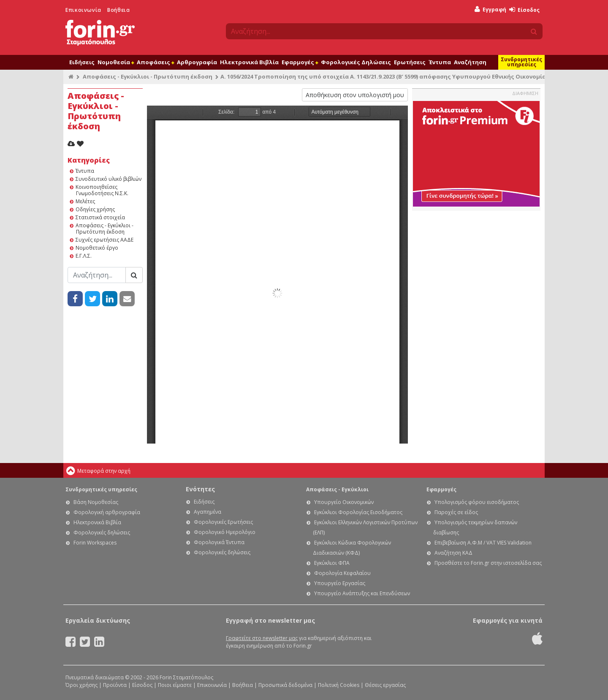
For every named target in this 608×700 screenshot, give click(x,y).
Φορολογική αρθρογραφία (107, 512)
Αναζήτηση (470, 62)
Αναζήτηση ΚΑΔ (453, 553)
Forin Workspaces (95, 543)
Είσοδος (524, 10)
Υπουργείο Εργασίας (340, 583)
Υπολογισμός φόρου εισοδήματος (477, 502)
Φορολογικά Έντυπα (219, 542)
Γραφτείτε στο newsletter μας (262, 638)
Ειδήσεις (82, 62)
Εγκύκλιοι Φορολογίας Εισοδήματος (358, 512)
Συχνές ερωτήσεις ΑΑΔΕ (104, 240)
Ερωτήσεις (410, 62)
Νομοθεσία (116, 62)
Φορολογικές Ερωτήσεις (223, 522)
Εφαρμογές (300, 62)
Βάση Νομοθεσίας (96, 502)
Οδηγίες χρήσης (95, 209)
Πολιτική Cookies (339, 685)
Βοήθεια (118, 10)
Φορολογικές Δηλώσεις (356, 62)
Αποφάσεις (155, 62)
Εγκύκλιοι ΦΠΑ (332, 563)
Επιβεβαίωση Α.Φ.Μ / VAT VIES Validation (483, 543)
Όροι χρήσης (81, 685)
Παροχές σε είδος (456, 512)
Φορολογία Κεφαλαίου (342, 573)
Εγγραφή (490, 10)
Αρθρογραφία (197, 62)
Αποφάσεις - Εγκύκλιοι (337, 489)
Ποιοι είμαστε (175, 685)
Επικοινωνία (83, 10)
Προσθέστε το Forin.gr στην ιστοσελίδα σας (488, 563)
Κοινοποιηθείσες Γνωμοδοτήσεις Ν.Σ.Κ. (102, 190)
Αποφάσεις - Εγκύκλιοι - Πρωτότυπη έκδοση (148, 76)
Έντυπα (440, 62)
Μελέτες (85, 201)
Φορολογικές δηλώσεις (102, 532)
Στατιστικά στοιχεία (100, 217)
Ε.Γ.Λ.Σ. (84, 256)
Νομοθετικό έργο (97, 248)
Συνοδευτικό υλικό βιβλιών (109, 179)
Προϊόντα (115, 685)
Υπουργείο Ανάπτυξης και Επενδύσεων (362, 593)
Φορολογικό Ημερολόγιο (225, 532)
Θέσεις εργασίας (385, 685)
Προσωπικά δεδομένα (285, 685)
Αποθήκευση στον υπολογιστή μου (355, 95)
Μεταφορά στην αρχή (104, 471)
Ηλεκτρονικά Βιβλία (249, 62)
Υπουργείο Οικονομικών (344, 502)
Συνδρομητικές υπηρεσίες (521, 62)
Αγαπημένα (208, 512)
